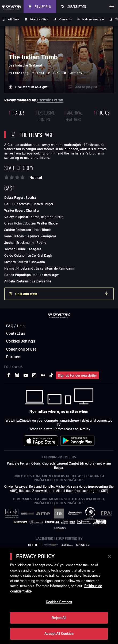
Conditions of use (21, 349)
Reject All (59, 618)
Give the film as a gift (31, 87)
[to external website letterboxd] (43, 375)
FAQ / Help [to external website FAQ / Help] (15, 326)
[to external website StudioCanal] (20, 522)
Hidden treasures (93, 19)
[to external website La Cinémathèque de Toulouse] (75, 513)
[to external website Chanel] (83, 545)
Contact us (16, 333)
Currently (66, 19)
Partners (14, 357)
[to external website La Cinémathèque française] (52, 522)
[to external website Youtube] (26, 375)
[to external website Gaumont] (36, 522)
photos (102, 112)
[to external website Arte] (43, 514)
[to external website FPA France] (106, 514)
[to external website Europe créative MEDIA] (51, 545)
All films (14, 19)
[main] (59, 596)
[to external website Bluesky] (17, 375)
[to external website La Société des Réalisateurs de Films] (12, 514)
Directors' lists (39, 19)
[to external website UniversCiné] (27, 513)
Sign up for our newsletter (77, 375)
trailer (16, 112)
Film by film (43, 6)
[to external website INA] (59, 514)
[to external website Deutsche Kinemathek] (84, 522)
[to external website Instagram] (34, 375)
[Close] (109, 556)
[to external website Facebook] (9, 375)
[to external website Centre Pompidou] (68, 522)
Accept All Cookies (59, 634)
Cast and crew (26, 294)
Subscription (77, 6)
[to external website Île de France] (67, 545)
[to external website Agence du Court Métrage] (100, 522)
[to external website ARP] (91, 513)
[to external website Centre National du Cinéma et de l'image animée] (35, 545)
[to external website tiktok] (51, 375)
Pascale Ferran (50, 100)
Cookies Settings (21, 341)
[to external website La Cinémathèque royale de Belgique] (60, 528)
